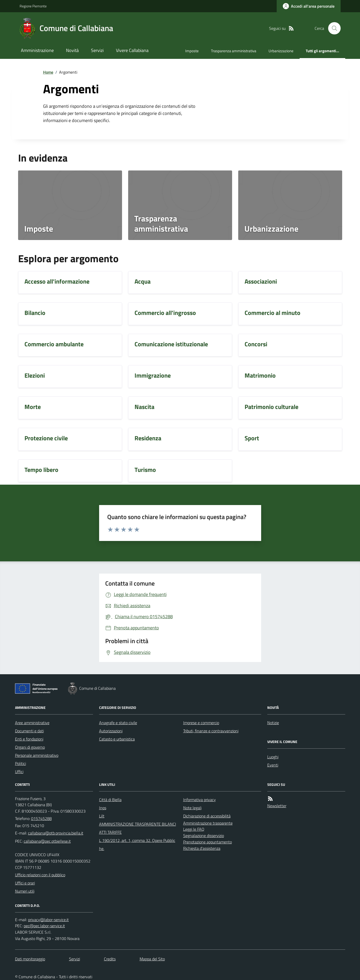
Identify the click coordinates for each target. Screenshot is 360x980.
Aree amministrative (32, 723)
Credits (110, 959)
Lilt (102, 816)
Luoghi (273, 757)
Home (48, 72)
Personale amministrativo (37, 755)
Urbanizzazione (281, 51)
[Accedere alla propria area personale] (309, 6)
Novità (72, 50)
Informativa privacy (199, 800)
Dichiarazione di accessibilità (207, 816)
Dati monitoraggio (30, 959)
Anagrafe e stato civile (118, 723)
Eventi (273, 765)
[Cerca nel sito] (332, 28)
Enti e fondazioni (29, 739)
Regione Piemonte (33, 6)
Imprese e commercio (201, 723)
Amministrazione (37, 50)
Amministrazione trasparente (208, 823)
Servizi (97, 50)
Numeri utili (25, 891)
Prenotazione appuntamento (208, 842)
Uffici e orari (25, 883)
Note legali (192, 808)
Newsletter (277, 806)
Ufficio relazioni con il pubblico (40, 875)
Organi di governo (30, 747)
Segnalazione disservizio (204, 836)
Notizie (273, 723)
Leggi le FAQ (194, 829)
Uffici (19, 772)
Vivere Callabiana (132, 50)
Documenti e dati (29, 731)
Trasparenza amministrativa (234, 51)
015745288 (41, 818)
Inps (103, 808)
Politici (21, 763)
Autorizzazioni (111, 731)
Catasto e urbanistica (117, 739)
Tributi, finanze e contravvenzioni (211, 731)
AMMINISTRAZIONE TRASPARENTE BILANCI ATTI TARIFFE (138, 828)
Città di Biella (110, 800)
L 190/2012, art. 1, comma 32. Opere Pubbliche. (137, 844)
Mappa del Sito (152, 959)
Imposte (192, 51)
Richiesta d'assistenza (202, 848)
